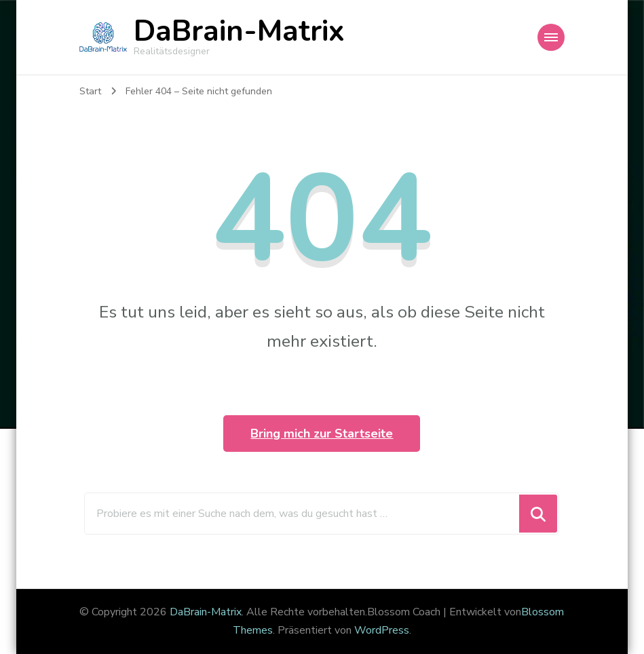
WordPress (382, 630)
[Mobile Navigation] (551, 37)
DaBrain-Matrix (239, 31)
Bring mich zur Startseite (322, 434)
